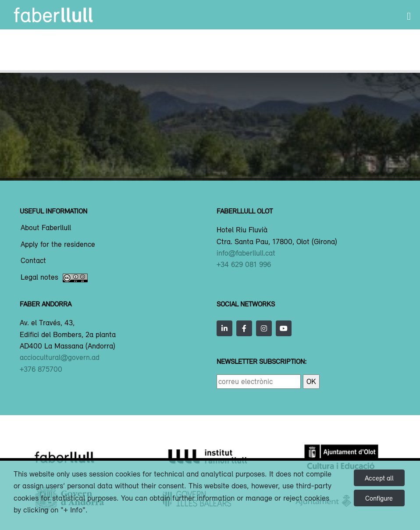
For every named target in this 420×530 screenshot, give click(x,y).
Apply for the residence (58, 245)
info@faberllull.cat (246, 253)
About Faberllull (46, 228)
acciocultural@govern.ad (60, 357)
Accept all (379, 478)
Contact (33, 261)
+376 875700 (41, 369)
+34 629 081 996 (244, 264)
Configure (379, 498)
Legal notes (54, 278)
